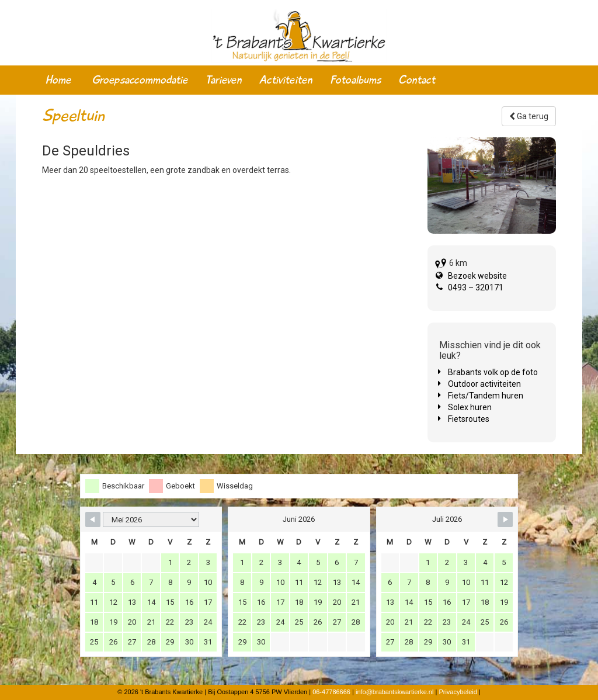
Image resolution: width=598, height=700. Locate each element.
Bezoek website (477, 276)
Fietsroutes (469, 419)
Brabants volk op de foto (493, 372)
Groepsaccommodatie (140, 80)
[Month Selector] (151, 519)
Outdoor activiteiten (484, 384)
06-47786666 (331, 692)
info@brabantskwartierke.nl (394, 692)
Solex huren (470, 407)
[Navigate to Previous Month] (93, 519)
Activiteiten (286, 80)
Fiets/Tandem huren (486, 396)
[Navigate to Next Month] (505, 519)
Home (58, 80)
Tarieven (224, 80)
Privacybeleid (458, 692)
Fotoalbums (355, 80)
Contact (417, 80)
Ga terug (529, 116)
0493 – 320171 (476, 287)
